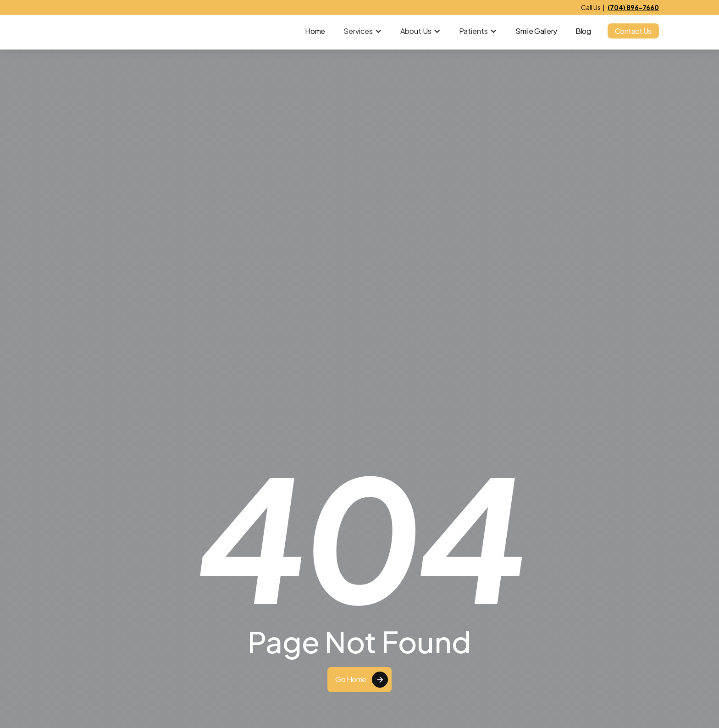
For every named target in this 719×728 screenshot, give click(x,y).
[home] (100, 31)
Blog (583, 31)
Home (315, 31)
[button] (363, 31)
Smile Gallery (536, 31)
